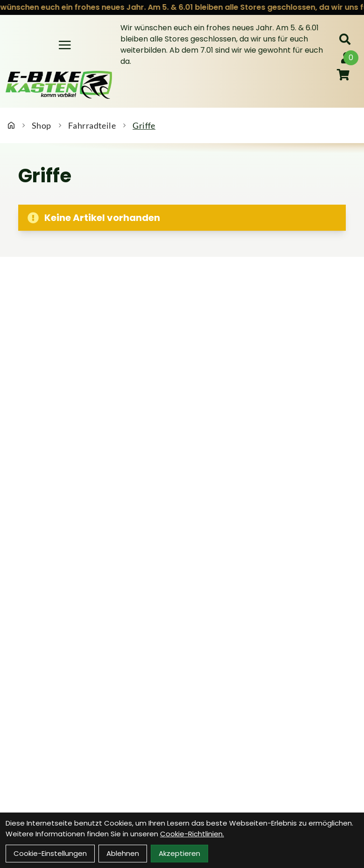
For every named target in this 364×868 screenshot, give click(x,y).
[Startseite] (11, 125)
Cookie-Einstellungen (50, 853)
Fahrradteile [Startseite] (92, 125)
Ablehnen (123, 853)
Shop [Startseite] (42, 125)
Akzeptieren (179, 853)
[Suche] (345, 39)
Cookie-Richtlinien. (192, 834)
